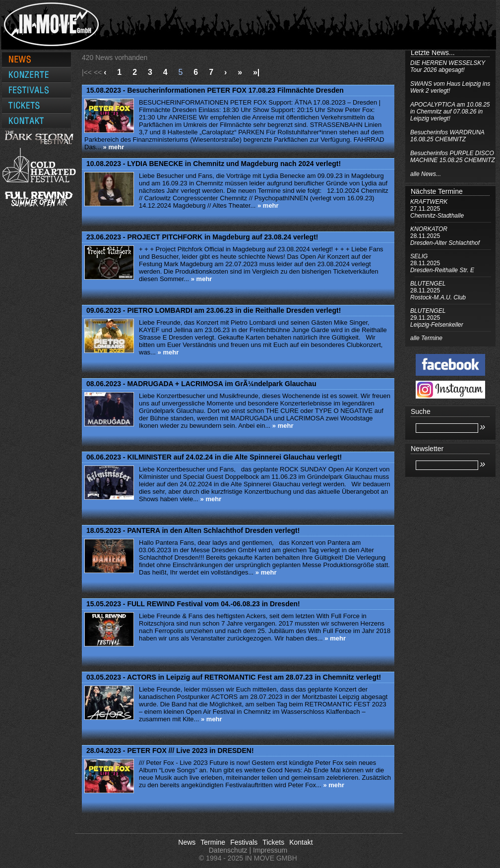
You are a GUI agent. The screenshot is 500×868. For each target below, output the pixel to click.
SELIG (419, 256)
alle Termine (426, 338)
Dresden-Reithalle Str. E (442, 270)
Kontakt (301, 842)
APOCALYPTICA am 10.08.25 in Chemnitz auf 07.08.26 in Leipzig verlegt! (450, 112)
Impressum (270, 850)
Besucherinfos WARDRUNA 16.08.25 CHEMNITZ (447, 136)
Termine (213, 842)
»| (256, 72)
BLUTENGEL (428, 284)
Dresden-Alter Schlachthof (445, 243)
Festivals (244, 842)
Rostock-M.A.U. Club (438, 297)
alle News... (426, 174)
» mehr (114, 147)
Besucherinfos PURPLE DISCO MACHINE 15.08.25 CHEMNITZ (453, 157)
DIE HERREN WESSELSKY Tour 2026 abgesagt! (448, 66)
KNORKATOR (429, 229)
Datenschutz (228, 850)
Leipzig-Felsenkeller (437, 325)
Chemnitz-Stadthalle (437, 216)
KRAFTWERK (429, 202)
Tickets (273, 842)
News (187, 842)
